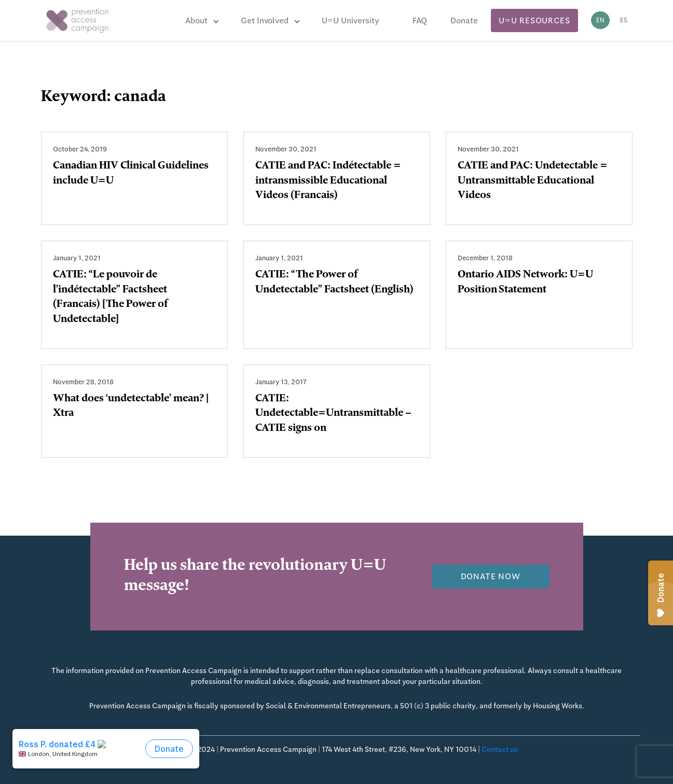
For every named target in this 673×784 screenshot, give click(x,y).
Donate (464, 20)
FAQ (420, 20)
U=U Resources (534, 20)
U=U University (351, 20)
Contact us (500, 749)
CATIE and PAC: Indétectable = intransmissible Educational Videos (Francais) (328, 181)
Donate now (491, 576)
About (196, 20)
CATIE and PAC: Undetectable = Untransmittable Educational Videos (533, 181)
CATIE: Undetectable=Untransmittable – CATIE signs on (333, 414)
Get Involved (265, 20)
